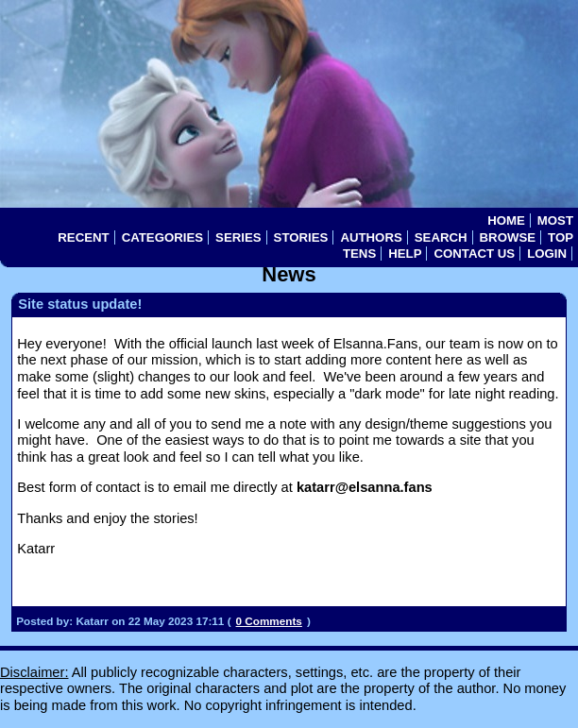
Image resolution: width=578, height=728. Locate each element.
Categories (162, 237)
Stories (301, 237)
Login (547, 254)
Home (506, 220)
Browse (508, 237)
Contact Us (474, 254)
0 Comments (269, 621)
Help (405, 254)
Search (441, 237)
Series (238, 237)
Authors (371, 237)
